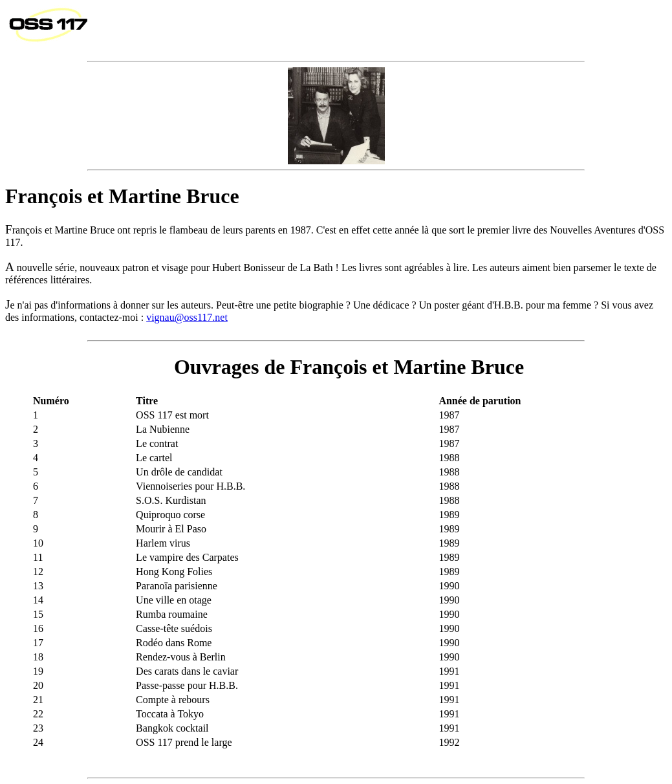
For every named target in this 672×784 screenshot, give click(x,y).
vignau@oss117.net (187, 317)
